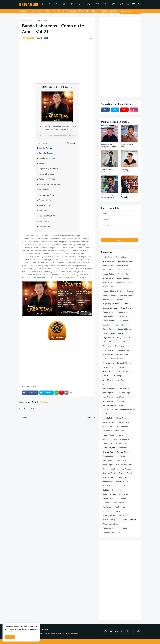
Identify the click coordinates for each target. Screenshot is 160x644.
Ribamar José (108, 477)
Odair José (123, 448)
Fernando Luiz (108, 363)
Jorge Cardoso (121, 384)
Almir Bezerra (122, 266)
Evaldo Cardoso (123, 350)
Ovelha (122, 456)
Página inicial (27, 21)
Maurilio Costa (122, 427)
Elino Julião (107, 346)
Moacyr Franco (108, 435)
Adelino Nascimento (124, 257)
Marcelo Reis (108, 418)
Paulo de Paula (108, 460)
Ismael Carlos (108, 380)
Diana (121, 333)
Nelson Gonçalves (110, 439)
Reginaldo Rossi (109, 473)
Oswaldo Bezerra (109, 456)
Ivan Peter (121, 380)
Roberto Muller (122, 482)
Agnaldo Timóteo (125, 261)
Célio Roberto (123, 321)
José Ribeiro (121, 397)
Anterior (24, 418)
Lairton (122, 405)
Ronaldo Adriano (109, 494)
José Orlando (108, 397)
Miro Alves (120, 431)
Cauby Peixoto (108, 321)
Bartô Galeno (108, 300)
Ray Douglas (126, 469)
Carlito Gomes (126, 308)
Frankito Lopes (108, 367)
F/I (72, 4)
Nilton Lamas (121, 444)
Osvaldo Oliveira (123, 452)
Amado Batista (108, 274)
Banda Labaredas (41, 21)
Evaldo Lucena (122, 355)
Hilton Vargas (117, 376)
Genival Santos (108, 372)
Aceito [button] (10, 637)
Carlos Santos (122, 316)
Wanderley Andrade (110, 524)
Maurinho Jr (107, 431)
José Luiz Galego (123, 393)
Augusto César (108, 287)
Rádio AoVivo (84, 11)
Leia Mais (9, 632)
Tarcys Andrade (118, 503)
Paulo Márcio (123, 460)
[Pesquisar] (138, 4)
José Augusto (108, 393)
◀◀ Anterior (43, 143)
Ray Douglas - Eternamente (126, 171)
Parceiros (96, 11)
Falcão (105, 359)
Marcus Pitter (124, 422)
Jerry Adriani (107, 384)
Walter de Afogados (110, 520)
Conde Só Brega (124, 329)
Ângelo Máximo (123, 278)
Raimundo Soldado (110, 469)
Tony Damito (108, 511)
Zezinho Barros (108, 532)
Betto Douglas (122, 300)
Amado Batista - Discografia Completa (109, 146)
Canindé (127, 304)
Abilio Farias (107, 257)
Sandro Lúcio (108, 499)
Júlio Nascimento (109, 405)
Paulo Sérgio (108, 465)
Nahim (120, 435)
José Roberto (108, 401)
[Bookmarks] (133, 4)
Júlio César (121, 401)
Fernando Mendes (124, 363)
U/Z (122, 4)
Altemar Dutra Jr (124, 270)
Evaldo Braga (108, 350)
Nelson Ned (125, 439)
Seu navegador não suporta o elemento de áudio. (57, 135)
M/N (88, 4)
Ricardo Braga (122, 477)
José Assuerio (125, 388)
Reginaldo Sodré (125, 473)
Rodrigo (106, 490)
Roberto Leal (108, 482)
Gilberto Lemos (124, 372)
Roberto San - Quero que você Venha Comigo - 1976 (109, 196)
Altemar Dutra (108, 270)
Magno (123, 414)
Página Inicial (24, 11)
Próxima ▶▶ (71, 143)
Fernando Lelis (117, 359)
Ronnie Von (124, 494)
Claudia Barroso (122, 325)
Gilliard (105, 376)
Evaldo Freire (108, 355)
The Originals (120, 507)
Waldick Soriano (109, 516)
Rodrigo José (117, 490)
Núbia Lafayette (109, 448)
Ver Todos (44, 402)
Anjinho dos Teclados (124, 283)
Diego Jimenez (108, 338)
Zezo (120, 532)
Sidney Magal (122, 499)
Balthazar (130, 291)
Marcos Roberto (109, 422)
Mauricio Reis (108, 427)
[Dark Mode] (128, 4)
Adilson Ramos (109, 261)
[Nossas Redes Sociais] (130, 11)
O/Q (97, 4)
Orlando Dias (108, 452)
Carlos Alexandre (124, 312)
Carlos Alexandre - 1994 (108, 171)
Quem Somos (38, 11)
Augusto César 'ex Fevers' (113, 291)
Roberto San (107, 486)
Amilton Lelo (123, 274)
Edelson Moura (108, 342)
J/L (80, 4)
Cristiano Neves (109, 333)
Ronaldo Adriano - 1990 (128, 146)
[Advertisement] (57, 60)
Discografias (50, 11)
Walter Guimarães (129, 520)
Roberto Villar (121, 486)
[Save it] (91, 38)
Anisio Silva (107, 283)
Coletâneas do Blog (110, 11)
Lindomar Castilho (127, 410)
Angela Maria (108, 278)
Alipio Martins (108, 266)
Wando (124, 528)
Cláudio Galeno (109, 329)
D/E (64, 4)
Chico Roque (107, 325)
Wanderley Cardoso (110, 528)
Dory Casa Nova (123, 338)
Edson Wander (124, 342)
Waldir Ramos (124, 516)
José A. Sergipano (110, 388)
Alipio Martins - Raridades (127, 196)
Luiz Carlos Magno (110, 414)
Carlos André (108, 316)
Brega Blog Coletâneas (111, 304)
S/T (113, 4)
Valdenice (120, 511)
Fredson (121, 367)
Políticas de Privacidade (67, 11)
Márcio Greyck (122, 418)
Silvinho (106, 503)
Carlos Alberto (108, 312)
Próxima (90, 418)
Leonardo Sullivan (110, 410)
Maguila (133, 414)
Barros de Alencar (127, 295)
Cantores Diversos (110, 308)
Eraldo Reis (119, 346)
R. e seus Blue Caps (124, 465)
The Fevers (107, 507)
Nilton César (107, 444)
